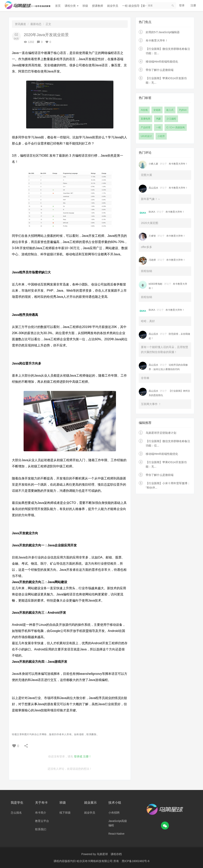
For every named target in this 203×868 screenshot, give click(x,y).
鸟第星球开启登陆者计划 (161, 433)
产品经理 (146, 127)
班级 (85, 6)
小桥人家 (153, 164)
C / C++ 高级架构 (176, 127)
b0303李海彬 (156, 284)
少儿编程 (171, 119)
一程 (158, 127)
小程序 (161, 136)
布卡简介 (41, 813)
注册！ (87, 756)
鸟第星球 (102, 854)
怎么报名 (16, 813)
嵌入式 (170, 110)
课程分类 (72, 6)
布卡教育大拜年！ (157, 41)
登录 (182, 5)
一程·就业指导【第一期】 (138, 6)
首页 (58, 6)
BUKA (152, 212)
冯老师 (152, 260)
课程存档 (116, 854)
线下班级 (65, 813)
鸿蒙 (158, 119)
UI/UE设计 (146, 136)
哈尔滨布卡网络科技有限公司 (95, 861)
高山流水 (153, 188)
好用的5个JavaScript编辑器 (163, 32)
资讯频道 (20, 24)
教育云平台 (42, 821)
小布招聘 (114, 813)
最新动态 (36, 24)
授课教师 (98, 6)
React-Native (116, 834)
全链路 (157, 110)
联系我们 (41, 829)
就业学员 (113, 6)
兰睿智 (152, 236)
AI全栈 (144, 110)
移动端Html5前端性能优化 (162, 62)
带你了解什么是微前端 (160, 70)
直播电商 (146, 119)
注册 (193, 5)
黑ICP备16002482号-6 (136, 861)
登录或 (78, 756)
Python (183, 110)
